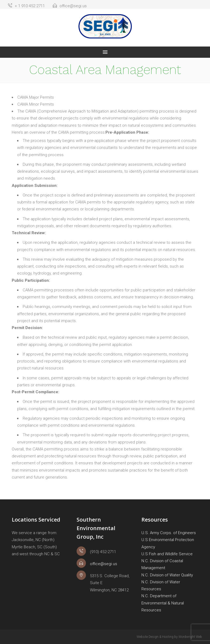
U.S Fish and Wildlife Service (167, 554)
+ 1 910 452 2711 (26, 6)
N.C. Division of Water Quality (167, 575)
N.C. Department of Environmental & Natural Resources (163, 603)
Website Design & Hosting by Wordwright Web (169, 637)
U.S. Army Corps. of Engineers (169, 533)
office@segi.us (70, 6)
